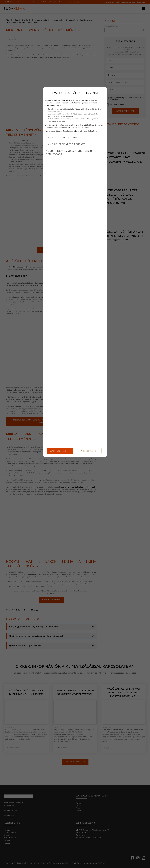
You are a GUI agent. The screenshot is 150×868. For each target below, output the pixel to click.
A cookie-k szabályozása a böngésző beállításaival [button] (69, 153)
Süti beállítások (88, 451)
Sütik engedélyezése (60, 451)
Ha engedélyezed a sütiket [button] (62, 137)
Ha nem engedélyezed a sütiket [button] (65, 144)
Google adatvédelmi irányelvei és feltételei (80, 131)
